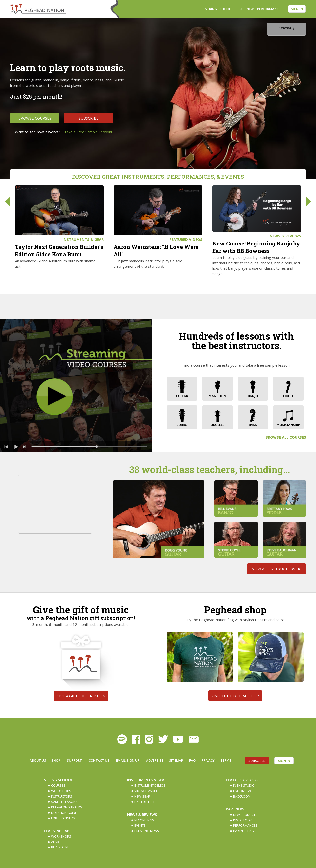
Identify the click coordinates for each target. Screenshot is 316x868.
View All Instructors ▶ (276, 569)
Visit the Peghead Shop (235, 696)
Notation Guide (64, 813)
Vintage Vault (146, 791)
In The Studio (244, 785)
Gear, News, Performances (259, 9)
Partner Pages (245, 831)
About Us (38, 760)
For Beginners (63, 818)
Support (74, 760)
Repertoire (60, 847)
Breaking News (147, 831)
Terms (226, 760)
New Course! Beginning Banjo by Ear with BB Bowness (256, 247)
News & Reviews (285, 236)
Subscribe (89, 118)
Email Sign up (128, 760)
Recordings (144, 820)
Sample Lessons (64, 802)
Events (140, 825)
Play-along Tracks (67, 807)
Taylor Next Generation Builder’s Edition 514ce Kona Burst (59, 251)
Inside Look (242, 820)
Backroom (242, 796)
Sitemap (176, 760)
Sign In (297, 9)
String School (218, 9)
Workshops (61, 791)
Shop (56, 760)
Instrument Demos (150, 785)
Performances (245, 825)
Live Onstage (244, 791)
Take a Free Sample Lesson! (88, 132)
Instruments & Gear (83, 239)
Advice (56, 842)
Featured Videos (186, 239)
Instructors (62, 796)
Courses (58, 785)
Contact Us (99, 760)
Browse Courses (35, 118)
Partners (235, 809)
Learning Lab (57, 831)
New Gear (142, 796)
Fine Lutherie (145, 802)
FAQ (192, 760)
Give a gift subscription (81, 696)
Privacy (208, 760)
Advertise (155, 760)
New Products (245, 815)
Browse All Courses (286, 437)
